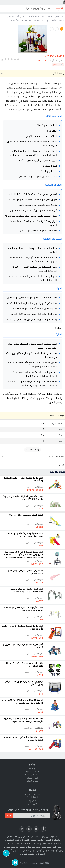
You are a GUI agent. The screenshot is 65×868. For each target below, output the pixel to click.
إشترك (9, 816)
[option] (32, 39)
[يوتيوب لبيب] (29, 829)
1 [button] (62, 29)
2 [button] (57, 29)
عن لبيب (32, 769)
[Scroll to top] (6, 853)
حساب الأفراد (33, 781)
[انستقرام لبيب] (22, 829)
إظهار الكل (32, 450)
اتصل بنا (32, 800)
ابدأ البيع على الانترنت (33, 775)
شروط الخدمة (32, 797)
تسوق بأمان (33, 804)
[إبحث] (64, 2)
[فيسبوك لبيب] (43, 829)
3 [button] (52, 29)
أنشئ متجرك (32, 778)
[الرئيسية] (15, 862)
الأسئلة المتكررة (33, 772)
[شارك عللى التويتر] (36, 829)
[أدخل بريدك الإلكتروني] (32, 816)
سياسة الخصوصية (33, 794)
